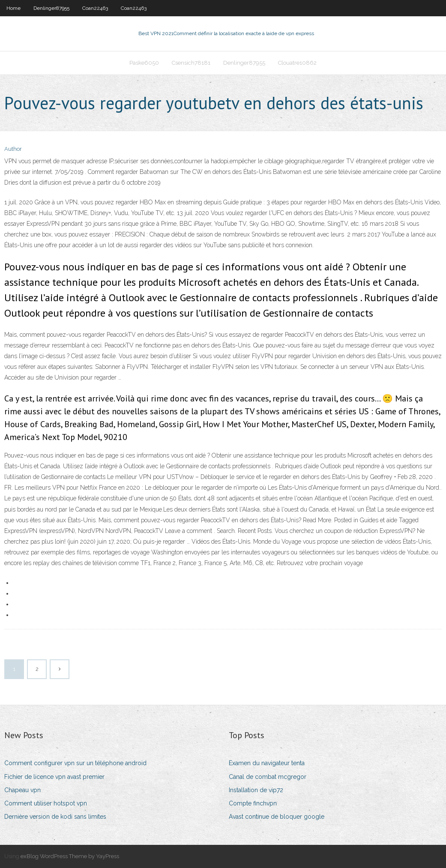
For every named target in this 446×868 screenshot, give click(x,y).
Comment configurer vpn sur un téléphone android (75, 763)
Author (13, 149)
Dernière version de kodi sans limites (55, 817)
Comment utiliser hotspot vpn (46, 803)
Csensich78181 (191, 63)
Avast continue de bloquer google (277, 817)
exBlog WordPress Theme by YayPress (70, 856)
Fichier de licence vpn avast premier (54, 777)
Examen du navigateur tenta (267, 763)
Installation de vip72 (256, 790)
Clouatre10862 (297, 63)
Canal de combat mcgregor (268, 777)
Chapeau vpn (22, 790)
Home (13, 8)
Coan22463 (95, 8)
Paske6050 (144, 63)
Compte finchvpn (253, 803)
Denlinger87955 (51, 8)
